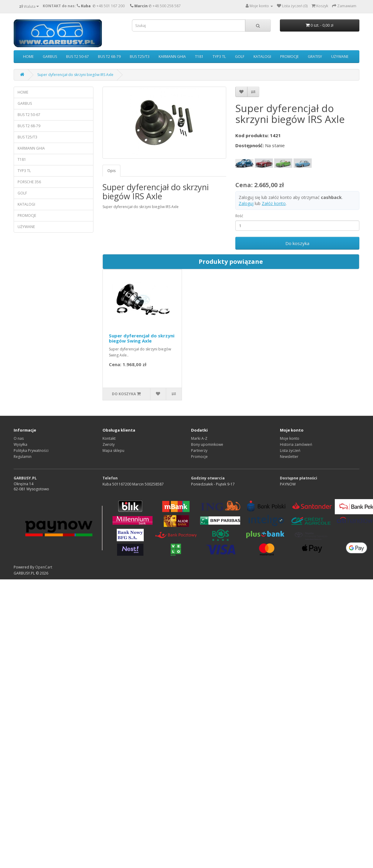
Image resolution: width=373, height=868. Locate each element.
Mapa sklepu (113, 451)
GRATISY (315, 56)
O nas (19, 438)
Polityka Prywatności (31, 451)
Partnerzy (199, 451)
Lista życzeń (290, 451)
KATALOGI (262, 56)
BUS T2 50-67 (77, 56)
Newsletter (289, 457)
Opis (111, 171)
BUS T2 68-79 (109, 56)
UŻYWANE (340, 56)
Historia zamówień (296, 444)
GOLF (240, 56)
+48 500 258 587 (167, 6)
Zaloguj (246, 203)
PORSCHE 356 (29, 182)
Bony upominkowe (207, 444)
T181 (199, 56)
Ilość (239, 216)
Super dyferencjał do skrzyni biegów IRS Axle (75, 75)
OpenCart (44, 567)
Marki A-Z (199, 438)
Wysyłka (20, 444)
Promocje (199, 457)
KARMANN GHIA (172, 56)
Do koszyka (297, 243)
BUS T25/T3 (140, 56)
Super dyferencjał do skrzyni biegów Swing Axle (142, 338)
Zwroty (109, 444)
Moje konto (290, 438)
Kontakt (109, 438)
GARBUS (50, 56)
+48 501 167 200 (111, 6)
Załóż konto (274, 203)
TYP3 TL (219, 56)
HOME (28, 56)
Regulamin (23, 457)
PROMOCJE (289, 56)
